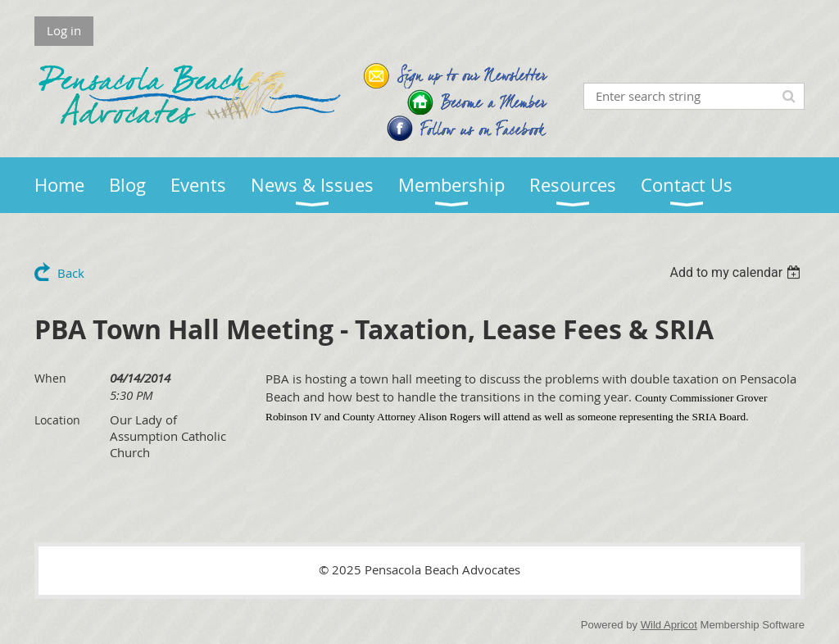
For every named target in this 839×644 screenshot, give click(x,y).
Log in (64, 30)
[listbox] (737, 272)
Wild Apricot (669, 625)
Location (57, 420)
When (50, 378)
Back (71, 273)
